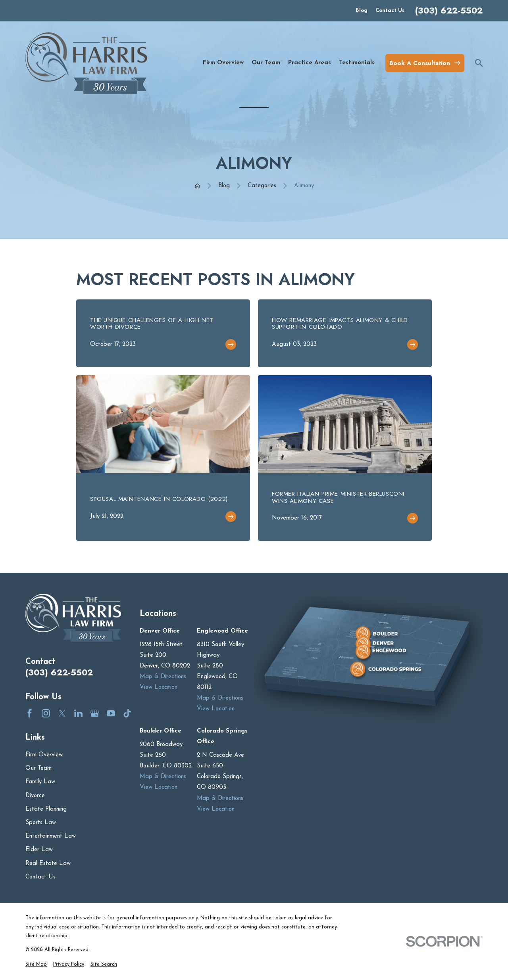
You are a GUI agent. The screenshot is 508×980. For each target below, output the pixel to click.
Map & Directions (163, 677)
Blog (362, 11)
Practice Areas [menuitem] (310, 63)
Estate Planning (46, 809)
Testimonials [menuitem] (357, 63)
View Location (159, 688)
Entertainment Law (51, 836)
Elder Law (39, 850)
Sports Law (41, 823)
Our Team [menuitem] (266, 63)
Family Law (40, 782)
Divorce (35, 796)
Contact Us (390, 11)
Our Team (38, 768)
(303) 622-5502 (449, 11)
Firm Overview (44, 755)
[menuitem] (36, 965)
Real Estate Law (48, 864)
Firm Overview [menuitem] (223, 63)
